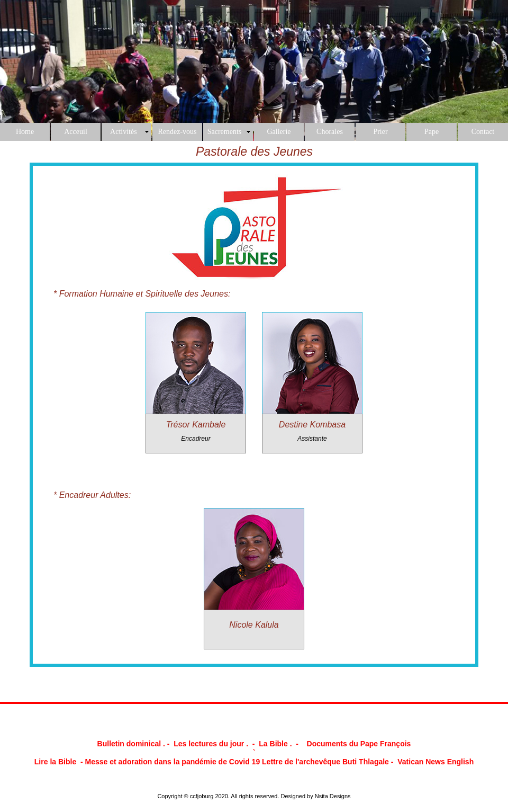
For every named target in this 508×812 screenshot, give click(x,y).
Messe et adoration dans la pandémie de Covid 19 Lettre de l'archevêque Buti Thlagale (237, 762)
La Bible (273, 744)
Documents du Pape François (359, 744)
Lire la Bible (55, 762)
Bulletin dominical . (132, 744)
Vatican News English (436, 762)
